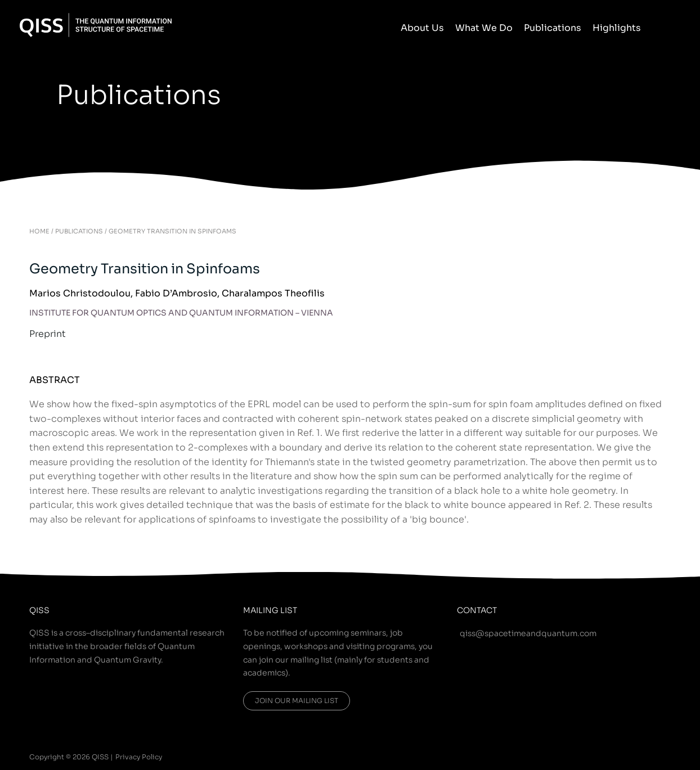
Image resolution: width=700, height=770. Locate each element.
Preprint (48, 334)
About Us (422, 28)
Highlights (617, 28)
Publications (553, 28)
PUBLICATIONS (79, 231)
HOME (39, 231)
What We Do (484, 28)
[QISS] (96, 24)
